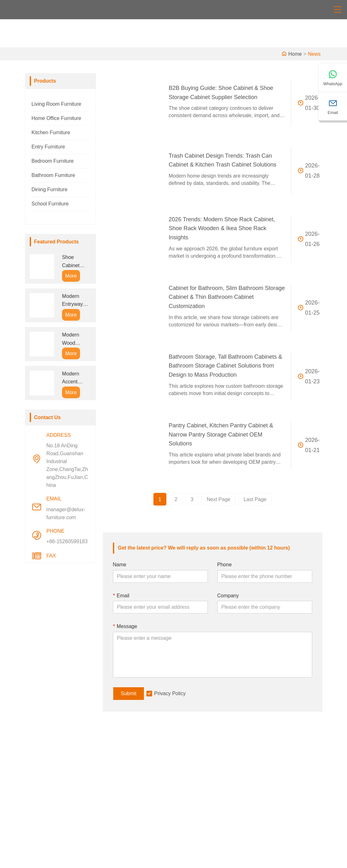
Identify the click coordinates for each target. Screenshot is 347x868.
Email (121, 596)
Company (228, 596)
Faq (183, 811)
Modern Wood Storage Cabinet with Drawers (76, 340)
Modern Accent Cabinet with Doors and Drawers (76, 378)
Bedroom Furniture (53, 161)
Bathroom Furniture (53, 175)
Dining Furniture (50, 189)
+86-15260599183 (67, 541)
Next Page (218, 499)
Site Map (117, 811)
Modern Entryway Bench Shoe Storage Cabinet (76, 301)
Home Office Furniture (56, 118)
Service (115, 781)
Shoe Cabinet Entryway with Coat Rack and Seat (73, 262)
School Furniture (50, 204)
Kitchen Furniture (51, 132)
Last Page (255, 499)
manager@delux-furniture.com (66, 513)
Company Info (195, 771)
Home (295, 54)
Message (125, 626)
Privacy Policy (170, 693)
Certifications (121, 801)
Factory (187, 791)
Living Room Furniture (56, 104)
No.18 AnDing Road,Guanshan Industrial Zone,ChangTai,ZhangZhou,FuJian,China (67, 465)
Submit (129, 693)
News (314, 54)
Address (281, 755)
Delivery (116, 771)
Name (120, 565)
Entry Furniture (48, 147)
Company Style (196, 781)
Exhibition (190, 801)
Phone (225, 565)
